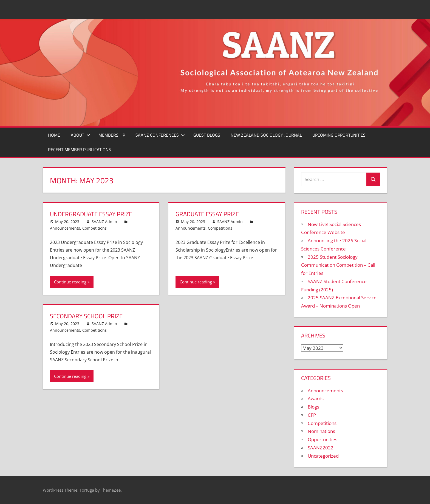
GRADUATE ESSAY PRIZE (207, 214)
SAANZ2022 (321, 448)
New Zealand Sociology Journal (266, 135)
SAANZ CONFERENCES (160, 135)
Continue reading (70, 282)
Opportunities (322, 439)
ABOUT (80, 135)
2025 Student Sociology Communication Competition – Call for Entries (338, 265)
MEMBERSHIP (112, 135)
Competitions (94, 228)
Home (54, 135)
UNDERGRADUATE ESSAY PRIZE (91, 214)
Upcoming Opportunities (339, 135)
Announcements (65, 228)
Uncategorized (323, 456)
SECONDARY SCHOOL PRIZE (86, 316)
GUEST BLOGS (207, 135)
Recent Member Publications (80, 150)
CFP (312, 415)
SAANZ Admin (104, 222)
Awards (316, 399)
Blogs (313, 407)
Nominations (321, 431)
